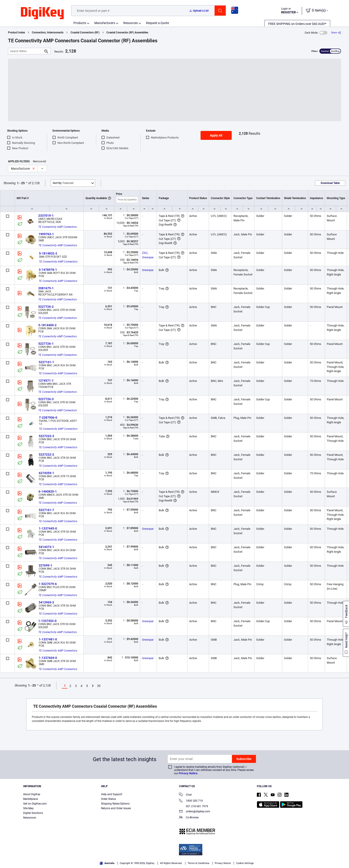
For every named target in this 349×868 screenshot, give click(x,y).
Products (80, 23)
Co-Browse (189, 818)
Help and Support (112, 794)
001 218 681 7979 (194, 806)
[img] (42, 13)
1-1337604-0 (48, 658)
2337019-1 (46, 216)
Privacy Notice (188, 773)
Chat (185, 795)
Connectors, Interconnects (48, 33)
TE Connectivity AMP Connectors (58, 227)
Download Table (330, 183)
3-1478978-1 (48, 270)
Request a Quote (157, 23)
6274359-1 (46, 473)
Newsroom (30, 818)
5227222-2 (46, 454)
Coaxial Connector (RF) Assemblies (127, 33)
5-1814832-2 (48, 253)
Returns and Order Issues (116, 808)
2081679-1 (46, 288)
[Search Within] (26, 51)
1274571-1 (46, 381)
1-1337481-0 (48, 639)
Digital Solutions (33, 813)
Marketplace (30, 799)
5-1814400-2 (47, 325)
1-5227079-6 (48, 584)
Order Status (109, 799)
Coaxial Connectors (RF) (85, 33)
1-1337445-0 (48, 528)
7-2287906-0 (48, 418)
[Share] (336, 33)
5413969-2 (46, 602)
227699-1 (46, 565)
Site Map (28, 808)
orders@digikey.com (195, 812)
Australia (107, 863)
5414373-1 (46, 547)
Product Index (16, 33)
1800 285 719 (191, 801)
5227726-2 (46, 307)
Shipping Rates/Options (115, 804)
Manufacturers (105, 23)
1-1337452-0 (47, 621)
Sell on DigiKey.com (35, 804)
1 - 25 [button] (21, 183)
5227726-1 (46, 344)
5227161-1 (46, 362)
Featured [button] (63, 183)
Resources (131, 23)
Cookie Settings (245, 863)
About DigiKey (32, 794)
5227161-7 (46, 510)
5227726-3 (46, 399)
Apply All (216, 135)
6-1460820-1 (48, 491)
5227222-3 (46, 436)
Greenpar (148, 270)
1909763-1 (46, 234)
